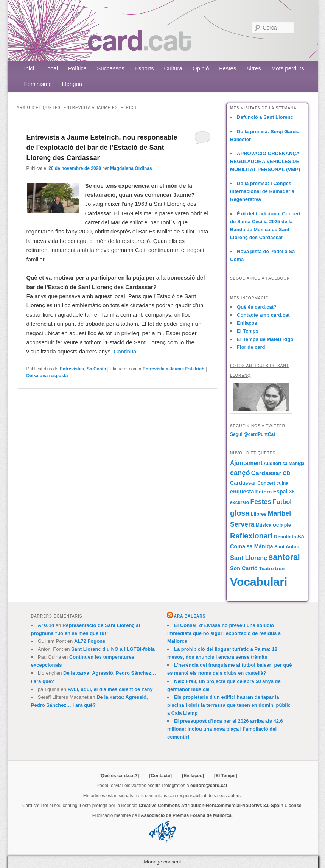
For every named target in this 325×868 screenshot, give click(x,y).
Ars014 (46, 625)
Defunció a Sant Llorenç (265, 117)
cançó (240, 473)
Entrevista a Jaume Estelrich (173, 369)
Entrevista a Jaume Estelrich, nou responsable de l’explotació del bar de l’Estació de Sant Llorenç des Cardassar (102, 148)
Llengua (72, 84)
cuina (282, 483)
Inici (29, 68)
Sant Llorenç (249, 558)
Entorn (264, 492)
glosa (240, 513)
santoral (284, 557)
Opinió (201, 68)
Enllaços (247, 323)
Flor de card (251, 347)
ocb (278, 525)
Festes (228, 68)
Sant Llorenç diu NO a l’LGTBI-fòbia (113, 649)
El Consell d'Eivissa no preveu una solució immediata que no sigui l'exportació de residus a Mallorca (224, 633)
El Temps (248, 331)
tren (280, 569)
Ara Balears (190, 616)
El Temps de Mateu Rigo (265, 339)
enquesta (242, 492)
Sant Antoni (288, 547)
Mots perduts (288, 68)
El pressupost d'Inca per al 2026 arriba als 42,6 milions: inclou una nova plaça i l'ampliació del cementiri (225, 729)
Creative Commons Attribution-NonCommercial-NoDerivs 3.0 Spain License (220, 806)
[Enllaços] (193, 776)
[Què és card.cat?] (119, 776)
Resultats (285, 537)
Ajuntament (246, 463)
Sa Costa (96, 369)
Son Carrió (244, 568)
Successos (111, 68)
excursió (239, 502)
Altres (253, 68)
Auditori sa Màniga (284, 464)
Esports (144, 68)
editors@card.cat (209, 786)
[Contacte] (161, 776)
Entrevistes (72, 369)
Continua (128, 351)
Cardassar (266, 473)
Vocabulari (259, 582)
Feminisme (38, 84)
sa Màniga (260, 546)
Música (264, 525)
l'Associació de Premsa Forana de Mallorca (185, 815)
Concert (266, 483)
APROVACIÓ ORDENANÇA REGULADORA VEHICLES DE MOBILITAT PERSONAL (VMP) (265, 161)
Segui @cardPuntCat (253, 434)
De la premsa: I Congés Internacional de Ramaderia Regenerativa (262, 191)
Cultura (173, 68)
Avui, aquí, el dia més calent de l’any (110, 689)
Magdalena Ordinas (131, 168)
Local (51, 68)
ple (288, 525)
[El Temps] (225, 776)
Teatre (266, 569)
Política (77, 68)
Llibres (258, 514)
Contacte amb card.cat (263, 315)
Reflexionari (251, 536)
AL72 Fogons (90, 641)
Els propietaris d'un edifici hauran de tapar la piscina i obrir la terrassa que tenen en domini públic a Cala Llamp (229, 705)
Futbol (282, 502)
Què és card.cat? (257, 307)
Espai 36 (284, 492)
